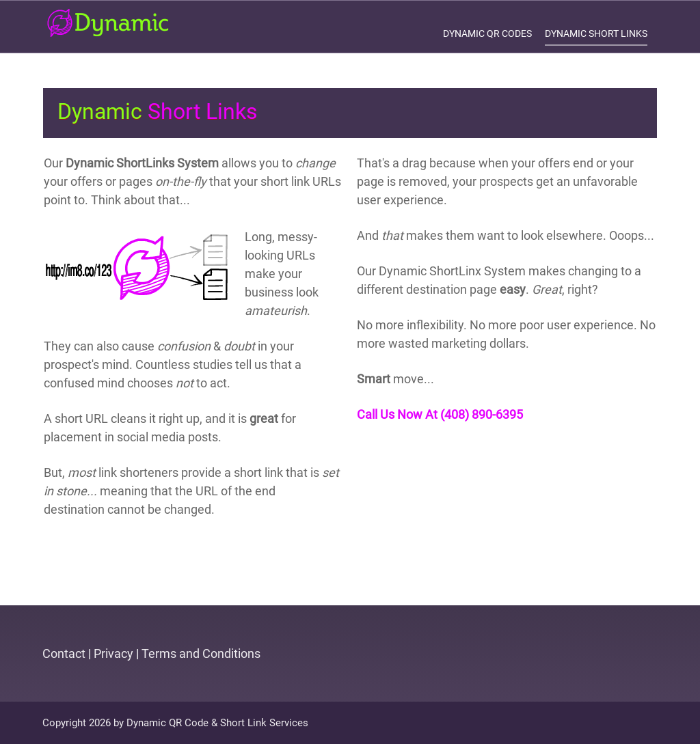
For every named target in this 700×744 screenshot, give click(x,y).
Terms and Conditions (201, 653)
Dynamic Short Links (596, 33)
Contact (64, 653)
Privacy (113, 653)
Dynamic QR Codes (487, 33)
